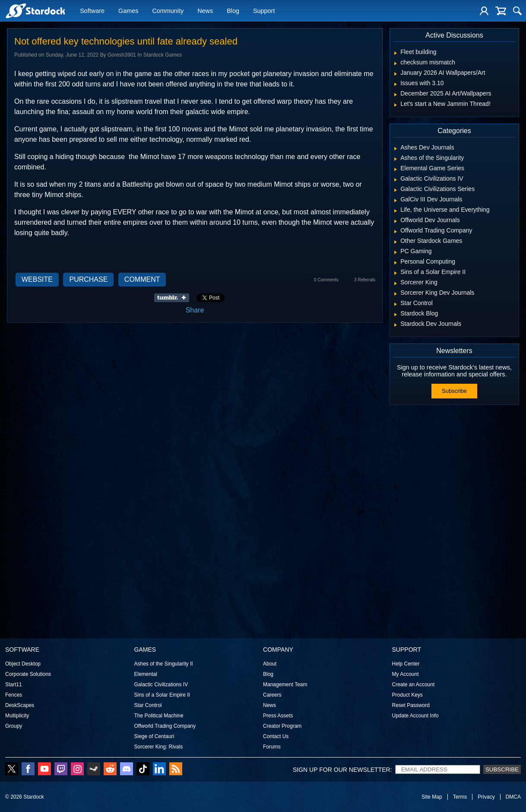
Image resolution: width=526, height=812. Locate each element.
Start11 (14, 685)
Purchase (88, 279)
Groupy (14, 726)
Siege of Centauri (154, 736)
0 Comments (326, 280)
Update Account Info (415, 716)
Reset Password (411, 705)
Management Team (285, 685)
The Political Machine (159, 716)
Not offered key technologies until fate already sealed (126, 41)
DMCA (513, 797)
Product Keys (407, 695)
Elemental (146, 674)
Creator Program (282, 726)
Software (92, 12)
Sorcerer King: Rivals (159, 747)
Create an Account (414, 685)
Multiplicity (17, 716)
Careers (272, 695)
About (270, 664)
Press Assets (278, 716)
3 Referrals (365, 280)
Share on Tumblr (174, 298)
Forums (272, 747)
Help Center (406, 664)
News (205, 12)
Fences (14, 695)
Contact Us (276, 736)
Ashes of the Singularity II (164, 664)
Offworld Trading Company (165, 726)
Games (128, 12)
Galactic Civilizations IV (161, 685)
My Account (406, 674)
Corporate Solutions (28, 674)
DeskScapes (20, 705)
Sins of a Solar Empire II (162, 695)
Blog (233, 12)
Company (278, 650)
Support (264, 12)
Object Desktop (23, 664)
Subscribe (454, 391)
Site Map (432, 797)
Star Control (148, 705)
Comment (142, 279)
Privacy (486, 797)
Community (168, 12)
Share (195, 310)
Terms (460, 797)
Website (37, 279)
